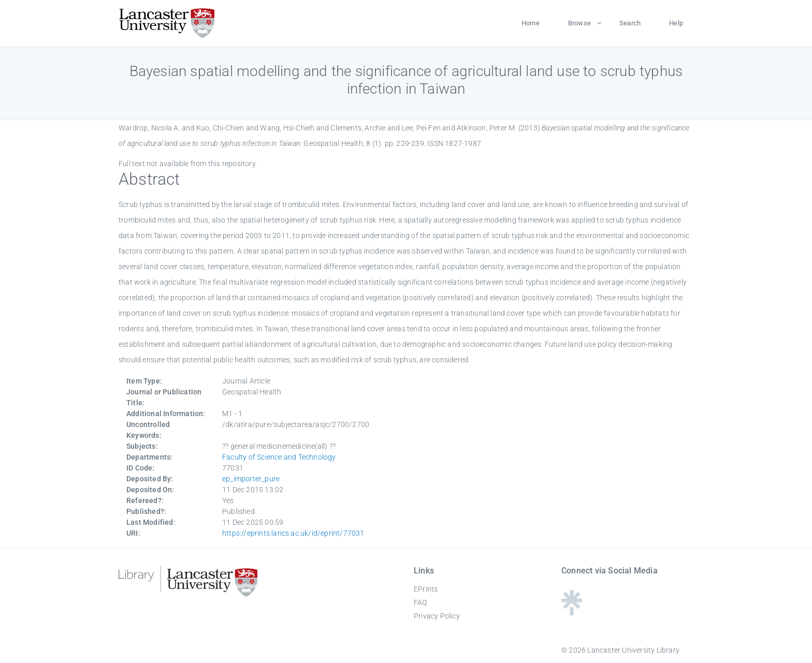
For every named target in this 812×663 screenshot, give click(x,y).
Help (676, 23)
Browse (579, 23)
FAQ (421, 602)
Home (531, 23)
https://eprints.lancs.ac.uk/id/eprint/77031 (293, 533)
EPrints (426, 589)
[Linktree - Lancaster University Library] (572, 612)
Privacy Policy (437, 616)
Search (630, 23)
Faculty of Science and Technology (279, 457)
